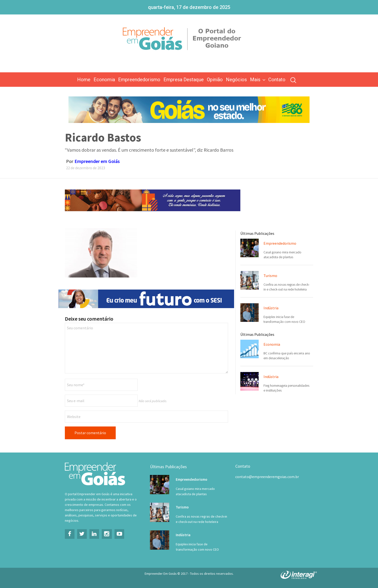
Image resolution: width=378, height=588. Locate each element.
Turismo (270, 276)
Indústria (271, 308)
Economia (104, 80)
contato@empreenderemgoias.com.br (267, 477)
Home (84, 80)
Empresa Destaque (184, 80)
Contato (277, 80)
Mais (258, 80)
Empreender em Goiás (97, 161)
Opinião (215, 80)
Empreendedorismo (139, 80)
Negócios (236, 80)
